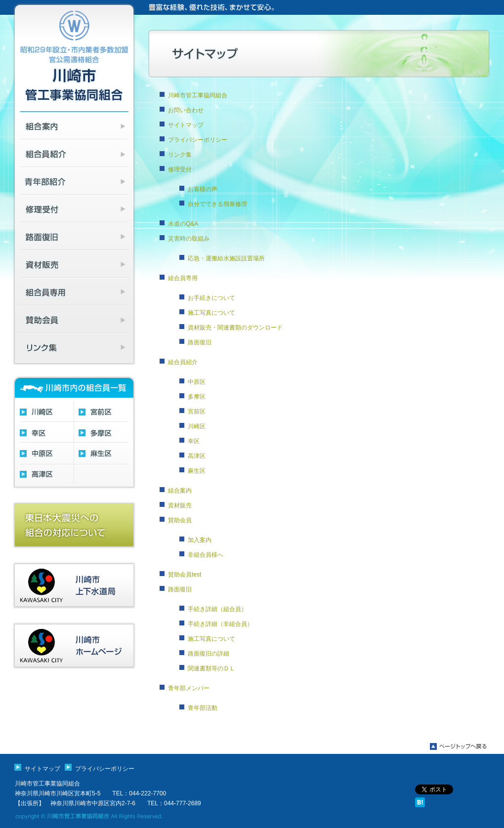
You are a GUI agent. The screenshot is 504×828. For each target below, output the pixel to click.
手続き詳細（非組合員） (220, 624)
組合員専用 (183, 278)
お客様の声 (203, 189)
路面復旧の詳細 (209, 654)
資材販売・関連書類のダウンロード (235, 328)
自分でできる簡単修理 (217, 204)
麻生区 (197, 471)
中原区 (197, 382)
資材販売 (180, 505)
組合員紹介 (183, 362)
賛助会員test (185, 575)
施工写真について (211, 313)
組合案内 (180, 491)
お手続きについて (211, 298)
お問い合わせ (186, 110)
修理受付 (180, 169)
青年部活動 (203, 708)
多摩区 (197, 397)
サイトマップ (186, 125)
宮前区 (197, 412)
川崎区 (197, 426)
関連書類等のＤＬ (211, 668)
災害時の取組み (189, 239)
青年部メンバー (189, 688)
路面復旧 (200, 342)
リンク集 (180, 155)
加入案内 (200, 540)
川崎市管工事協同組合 (198, 95)
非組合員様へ (206, 555)
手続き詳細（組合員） (217, 609)
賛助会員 (180, 520)
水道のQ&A (183, 224)
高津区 (197, 456)
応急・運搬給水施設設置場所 (226, 258)
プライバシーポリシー (198, 140)
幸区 (194, 441)
